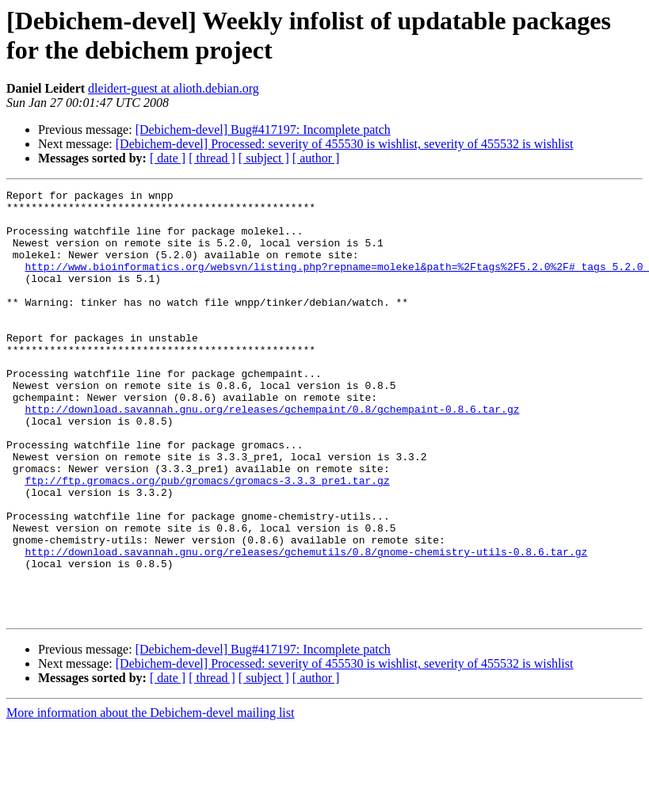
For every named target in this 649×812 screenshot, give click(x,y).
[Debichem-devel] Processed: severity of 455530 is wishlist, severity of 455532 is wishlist (345, 144)
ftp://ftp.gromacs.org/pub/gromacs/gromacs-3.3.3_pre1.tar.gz (207, 539)
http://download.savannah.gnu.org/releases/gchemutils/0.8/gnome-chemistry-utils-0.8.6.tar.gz (306, 625)
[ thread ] (212, 158)
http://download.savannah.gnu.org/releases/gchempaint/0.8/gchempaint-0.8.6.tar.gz (272, 454)
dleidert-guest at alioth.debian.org (174, 88)
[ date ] (168, 158)
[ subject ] (264, 158)
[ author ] (316, 158)
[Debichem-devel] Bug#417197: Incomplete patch (263, 130)
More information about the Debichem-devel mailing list (150, 798)
